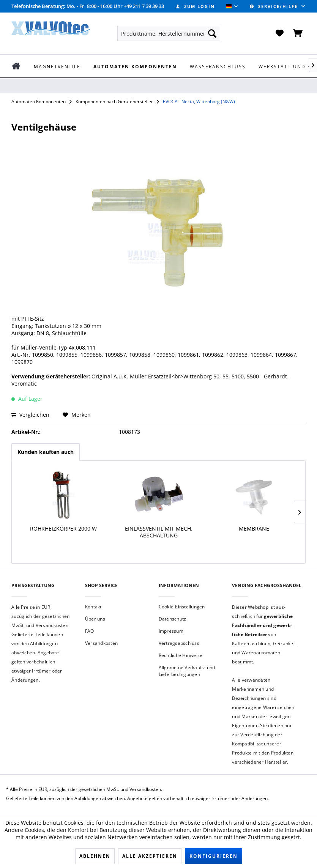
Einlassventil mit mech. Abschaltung (159, 532)
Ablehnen (95, 856)
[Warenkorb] (298, 33)
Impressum (171, 631)
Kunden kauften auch (46, 452)
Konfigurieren (214, 856)
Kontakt (93, 607)
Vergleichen (30, 415)
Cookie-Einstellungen (182, 607)
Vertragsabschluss (179, 643)
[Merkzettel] (279, 33)
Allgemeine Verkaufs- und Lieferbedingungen (187, 671)
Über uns (95, 619)
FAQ (90, 631)
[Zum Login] (195, 6)
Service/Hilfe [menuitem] (275, 6)
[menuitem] (195, 6)
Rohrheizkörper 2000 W (63, 529)
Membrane (254, 529)
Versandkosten (101, 643)
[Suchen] (212, 33)
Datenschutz (173, 619)
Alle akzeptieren (150, 856)
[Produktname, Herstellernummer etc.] (169, 33)
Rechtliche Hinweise (181, 655)
